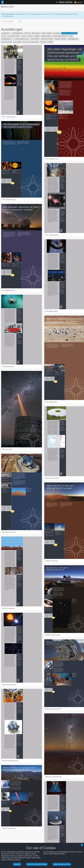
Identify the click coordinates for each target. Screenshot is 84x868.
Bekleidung (36, 33)
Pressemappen (73, 39)
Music (71, 36)
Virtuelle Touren (47, 42)
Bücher (28, 33)
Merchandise (46, 36)
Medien (37, 36)
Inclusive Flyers (13, 36)
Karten (30, 36)
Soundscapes (7, 42)
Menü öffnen (7, 7)
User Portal (69, 2)
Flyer (4, 36)
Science (62, 2)
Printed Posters (47, 39)
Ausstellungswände (69, 33)
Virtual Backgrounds (31, 42)
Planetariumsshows (21, 39)
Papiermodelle (7, 39)
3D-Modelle (6, 33)
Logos (23, 36)
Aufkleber (17, 42)
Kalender (57, 33)
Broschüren (47, 33)
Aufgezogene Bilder (60, 36)
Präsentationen (60, 39)
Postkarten (35, 39)
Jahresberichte (17, 33)
